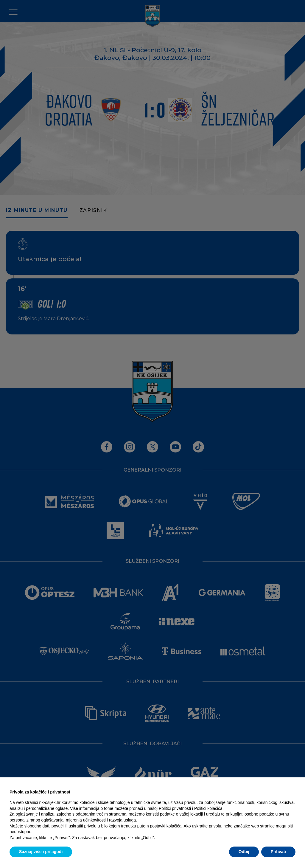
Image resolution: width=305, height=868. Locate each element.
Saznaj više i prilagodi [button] (41, 852)
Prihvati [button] (278, 852)
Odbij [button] (244, 852)
